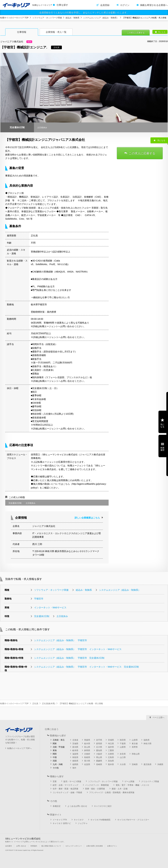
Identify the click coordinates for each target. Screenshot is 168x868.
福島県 (147, 740)
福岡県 (75, 764)
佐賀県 (87, 764)
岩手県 (99, 740)
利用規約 (34, 846)
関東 (55, 744)
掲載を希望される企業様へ (154, 5)
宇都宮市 (39, 599)
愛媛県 (99, 761)
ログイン (125, 5)
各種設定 (57, 806)
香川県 (87, 761)
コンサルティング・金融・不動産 (67, 792)
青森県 (87, 740)
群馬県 (99, 744)
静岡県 (87, 750)
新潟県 (75, 747)
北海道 (75, 740)
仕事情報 (22, 32)
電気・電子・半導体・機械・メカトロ (132, 785)
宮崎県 (135, 764)
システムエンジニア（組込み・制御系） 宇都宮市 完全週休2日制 (69, 658)
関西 (55, 754)
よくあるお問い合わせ (77, 806)
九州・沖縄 (58, 764)
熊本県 (111, 764)
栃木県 (87, 744)
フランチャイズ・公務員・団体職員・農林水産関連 (112, 792)
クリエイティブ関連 (150, 781)
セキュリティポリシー (74, 846)
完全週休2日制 (42, 616)
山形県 (135, 740)
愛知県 (99, 750)
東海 (55, 750)
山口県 (123, 757)
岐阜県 (75, 750)
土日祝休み (62, 616)
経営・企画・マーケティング (65, 785)
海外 (74, 768)
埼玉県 (111, 744)
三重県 (111, 750)
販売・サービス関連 (72, 781)
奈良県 (123, 754)
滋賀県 (75, 754)
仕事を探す (62, 5)
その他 (56, 768)
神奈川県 (147, 744)
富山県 (87, 747)
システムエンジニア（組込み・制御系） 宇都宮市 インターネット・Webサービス (78, 649)
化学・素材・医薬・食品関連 (65, 789)
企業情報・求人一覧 (56, 32)
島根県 (87, 757)
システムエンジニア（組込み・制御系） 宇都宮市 (61, 640)
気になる (162, 32)
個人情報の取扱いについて (51, 846)
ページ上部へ (158, 717)
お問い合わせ (21, 846)
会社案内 (9, 846)
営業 (55, 781)
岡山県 (99, 757)
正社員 (35, 704)
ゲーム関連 (129, 781)
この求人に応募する (136, 33)
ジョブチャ (83, 823)
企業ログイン (112, 846)
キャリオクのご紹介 (103, 806)
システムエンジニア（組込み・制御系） (101, 18)
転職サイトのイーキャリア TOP (14, 18)
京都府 (87, 754)
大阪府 (99, 754)
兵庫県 (111, 754)
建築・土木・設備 (120, 789)
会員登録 (105, 5)
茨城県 (75, 744)
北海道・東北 (59, 740)
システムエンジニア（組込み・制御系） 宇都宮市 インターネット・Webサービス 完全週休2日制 (86, 667)
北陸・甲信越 (59, 747)
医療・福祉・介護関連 (95, 789)
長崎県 (99, 764)
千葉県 (123, 744)
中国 (55, 757)
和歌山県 (136, 754)
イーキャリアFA (60, 820)
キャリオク (79, 820)
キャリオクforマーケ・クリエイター (133, 820)
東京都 (135, 744)
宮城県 (111, 740)
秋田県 (123, 740)
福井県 (111, 747)
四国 (55, 761)
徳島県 (75, 761)
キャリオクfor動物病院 (100, 820)
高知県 (111, 761)
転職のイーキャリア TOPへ (20, 748)
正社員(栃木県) (49, 704)
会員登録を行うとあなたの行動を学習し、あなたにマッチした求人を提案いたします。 (84, 12)
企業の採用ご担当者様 (94, 846)
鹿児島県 (147, 764)
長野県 (135, 747)
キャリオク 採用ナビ (62, 823)
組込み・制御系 (73, 18)
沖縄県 (160, 764)
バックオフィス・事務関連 (97, 785)
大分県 (123, 764)
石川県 (99, 747)
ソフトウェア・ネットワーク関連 (47, 18)
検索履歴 (162, 449)
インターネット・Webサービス (50, 608)
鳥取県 (75, 757)
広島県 (111, 757)
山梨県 (123, 747)
